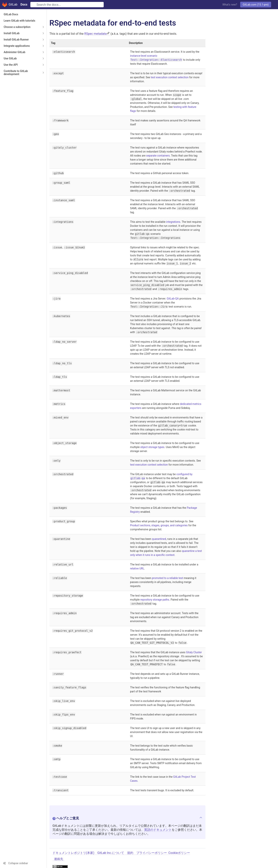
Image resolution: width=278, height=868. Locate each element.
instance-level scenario (144, 56)
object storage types (152, 447)
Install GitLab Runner (16, 40)
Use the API (11, 65)
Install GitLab (12, 33)
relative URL (137, 568)
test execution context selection (170, 77)
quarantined (159, 539)
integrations (173, 222)
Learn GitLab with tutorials (19, 21)
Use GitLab (10, 58)
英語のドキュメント (158, 830)
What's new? (230, 5)
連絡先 (59, 859)
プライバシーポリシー (152, 853)
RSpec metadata (96, 34)
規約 (130, 853)
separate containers (158, 156)
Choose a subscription (17, 27)
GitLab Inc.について (111, 853)
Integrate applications (17, 46)
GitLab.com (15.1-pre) (256, 5)
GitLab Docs (11, 14)
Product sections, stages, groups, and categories (159, 525)
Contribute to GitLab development (16, 73)
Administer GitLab (14, 52)
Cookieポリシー (179, 853)
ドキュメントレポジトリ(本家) (73, 853)
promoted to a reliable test (168, 578)
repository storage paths (155, 600)
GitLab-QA (173, 299)
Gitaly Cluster (194, 652)
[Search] (67, 5)
